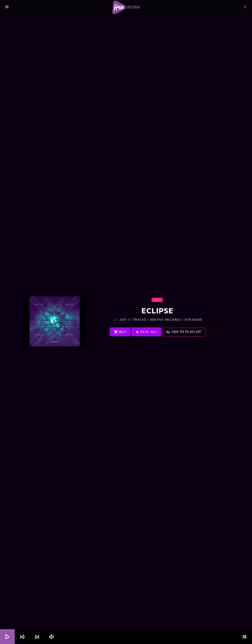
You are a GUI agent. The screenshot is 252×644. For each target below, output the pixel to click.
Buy (120, 332)
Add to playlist (184, 332)
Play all (146, 332)
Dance (157, 300)
